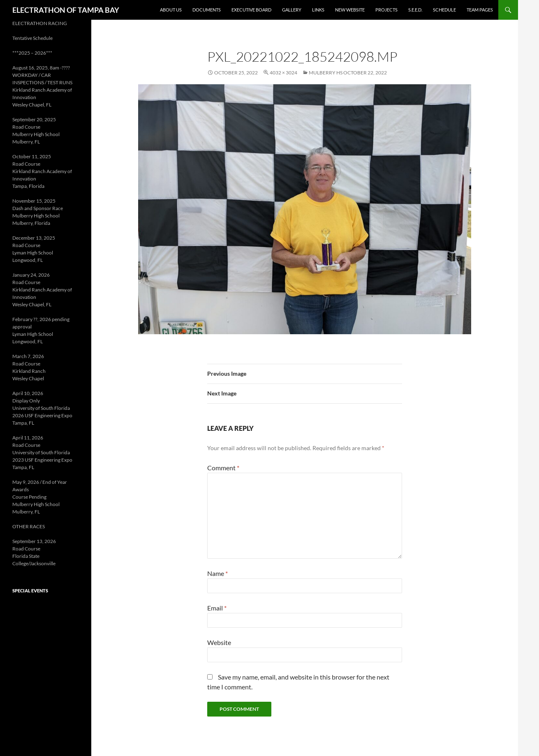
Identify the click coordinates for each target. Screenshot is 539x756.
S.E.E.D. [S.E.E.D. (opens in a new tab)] (415, 10)
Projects (386, 10)
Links (318, 10)
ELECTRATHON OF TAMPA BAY (66, 10)
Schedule (444, 10)
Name (217, 573)
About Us (171, 10)
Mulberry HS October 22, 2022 (348, 73)
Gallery (292, 10)
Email (217, 608)
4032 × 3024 (283, 73)
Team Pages (480, 10)
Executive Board (251, 10)
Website (219, 642)
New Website (350, 10)
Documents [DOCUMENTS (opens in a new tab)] (207, 10)
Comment (223, 468)
